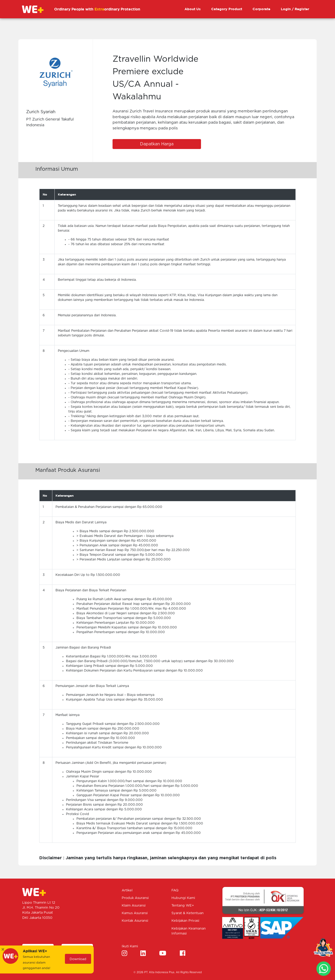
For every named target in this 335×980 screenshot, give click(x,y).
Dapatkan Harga (157, 144)
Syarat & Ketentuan (188, 913)
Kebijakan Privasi (185, 921)
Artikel (127, 890)
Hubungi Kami (183, 898)
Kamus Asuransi (135, 913)
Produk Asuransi (135, 898)
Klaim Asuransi (134, 906)
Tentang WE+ (183, 906)
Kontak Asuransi (135, 921)
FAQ (175, 890)
